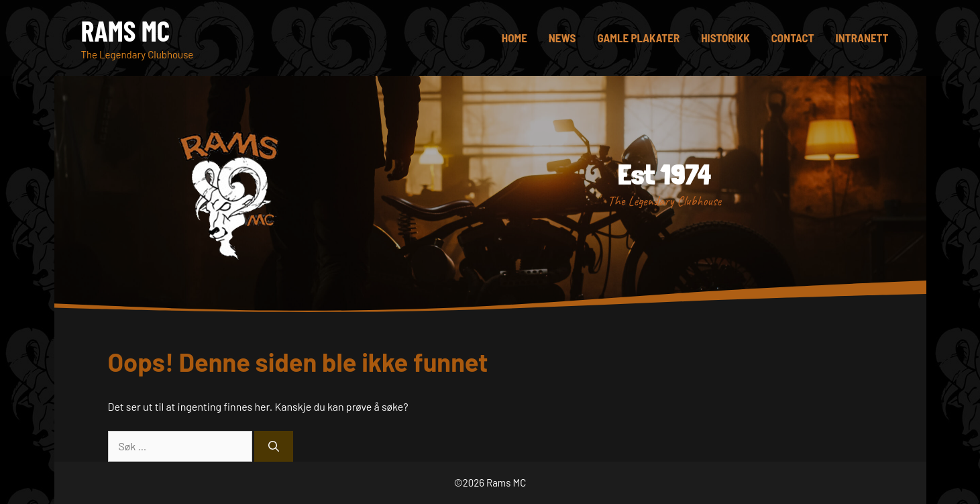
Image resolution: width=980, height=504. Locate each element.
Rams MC (126, 30)
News (562, 38)
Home (514, 38)
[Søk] (274, 446)
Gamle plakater (638, 38)
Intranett (862, 38)
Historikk (725, 38)
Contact (793, 38)
